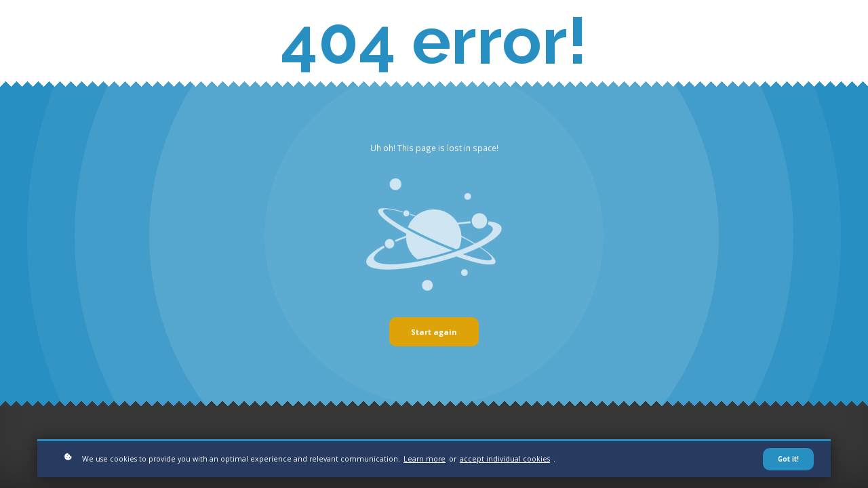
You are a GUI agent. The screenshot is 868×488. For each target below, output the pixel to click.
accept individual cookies (505, 462)
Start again (434, 332)
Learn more (425, 462)
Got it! (788, 462)
